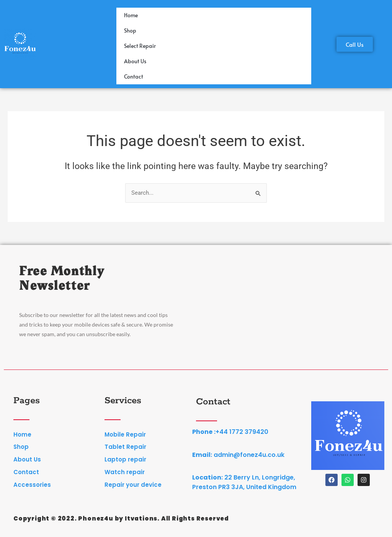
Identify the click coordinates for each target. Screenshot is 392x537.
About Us (135, 61)
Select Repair (140, 46)
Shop (130, 30)
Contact (134, 76)
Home (131, 15)
